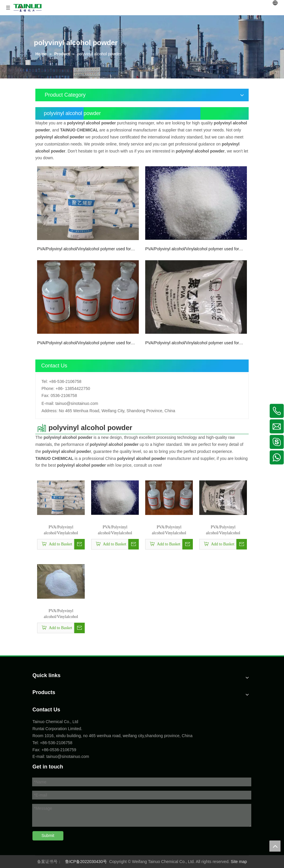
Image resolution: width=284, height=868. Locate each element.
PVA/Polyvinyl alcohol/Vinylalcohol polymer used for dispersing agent (84, 343)
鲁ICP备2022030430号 (86, 862)
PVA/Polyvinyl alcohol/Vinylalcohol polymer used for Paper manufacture (192, 249)
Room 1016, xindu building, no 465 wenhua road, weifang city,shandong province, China (112, 736)
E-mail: (48, 403)
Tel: (45, 381)
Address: (50, 411)
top (275, 846)
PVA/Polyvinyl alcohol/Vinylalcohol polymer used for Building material (192, 343)
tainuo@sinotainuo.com (77, 403)
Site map (239, 862)
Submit (48, 836)
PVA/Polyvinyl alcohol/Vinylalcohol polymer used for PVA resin (61, 614)
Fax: (45, 396)
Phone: (48, 388)
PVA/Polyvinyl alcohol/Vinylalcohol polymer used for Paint (84, 249)
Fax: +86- (41, 750)
